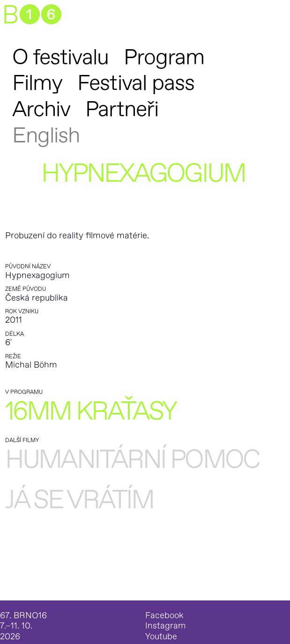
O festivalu (60, 57)
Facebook (164, 616)
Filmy (37, 83)
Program (164, 57)
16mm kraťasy (90, 412)
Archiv (41, 109)
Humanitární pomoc (132, 460)
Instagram (166, 626)
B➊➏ (32, 16)
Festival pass (136, 83)
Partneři (122, 109)
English (46, 136)
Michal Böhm (31, 365)
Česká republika (37, 298)
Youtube (161, 637)
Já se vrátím (79, 500)
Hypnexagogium (37, 276)
